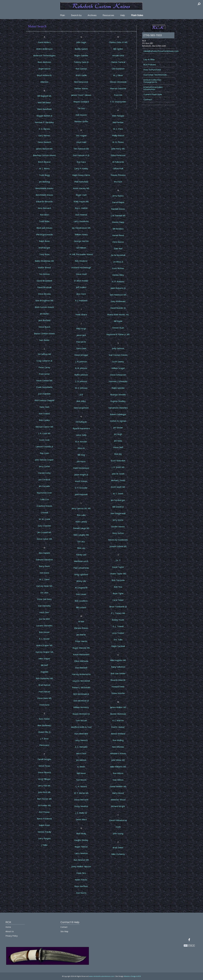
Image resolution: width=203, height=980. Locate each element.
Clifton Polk (118, 168)
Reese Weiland (118, 734)
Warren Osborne (118, 88)
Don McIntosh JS (81, 701)
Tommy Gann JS (81, 62)
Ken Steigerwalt (118, 513)
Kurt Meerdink (81, 734)
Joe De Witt (44, 619)
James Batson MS (44, 149)
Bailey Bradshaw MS (44, 261)
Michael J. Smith (118, 480)
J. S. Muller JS (81, 813)
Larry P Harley (81, 168)
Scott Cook (44, 440)
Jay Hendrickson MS (81, 228)
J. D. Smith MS (118, 467)
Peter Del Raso (44, 599)
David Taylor (118, 567)
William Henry (81, 234)
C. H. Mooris (81, 786)
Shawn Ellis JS (44, 732)
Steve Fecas (44, 766)
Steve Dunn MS (44, 698)
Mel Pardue (118, 122)
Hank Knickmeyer (81, 468)
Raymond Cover (44, 493)
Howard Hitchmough (81, 267)
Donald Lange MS (81, 528)
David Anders (44, 42)
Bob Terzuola (118, 580)
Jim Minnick (81, 760)
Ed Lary (81, 541)
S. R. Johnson (81, 381)
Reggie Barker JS (44, 116)
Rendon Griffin (81, 121)
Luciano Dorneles (44, 626)
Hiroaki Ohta (118, 55)
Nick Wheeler (118, 747)
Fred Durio (44, 705)
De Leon (44, 593)
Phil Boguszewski (44, 234)
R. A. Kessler (81, 442)
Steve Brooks (44, 294)
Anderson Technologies (44, 55)
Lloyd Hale (81, 142)
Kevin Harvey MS (81, 188)
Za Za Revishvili (118, 255)
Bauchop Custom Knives (44, 155)
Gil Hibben (81, 248)
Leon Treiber (118, 633)
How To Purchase (152, 70)
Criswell (44, 512)
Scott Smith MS (118, 487)
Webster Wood (118, 800)
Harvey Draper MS (44, 652)
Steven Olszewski (118, 82)
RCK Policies (150, 65)
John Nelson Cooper (44, 460)
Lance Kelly (81, 435)
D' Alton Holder (81, 281)
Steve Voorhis (118, 693)
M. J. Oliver (118, 75)
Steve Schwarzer (118, 375)
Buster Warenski (118, 714)
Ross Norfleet (81, 886)
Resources (108, 15)
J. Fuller (44, 845)
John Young (118, 833)
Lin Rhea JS (118, 262)
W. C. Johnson (81, 388)
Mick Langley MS (81, 535)
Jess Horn (81, 294)
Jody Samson (118, 348)
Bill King (81, 455)
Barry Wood (118, 793)
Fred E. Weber (118, 727)
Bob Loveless (81, 601)
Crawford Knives (44, 506)
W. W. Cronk (44, 519)
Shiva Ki (81, 448)
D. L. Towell (118, 626)
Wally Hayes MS (81, 201)
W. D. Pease (118, 142)
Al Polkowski (118, 162)
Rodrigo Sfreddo (118, 395)
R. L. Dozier (44, 639)
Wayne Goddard (81, 102)
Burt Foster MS (44, 799)
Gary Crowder (44, 526)
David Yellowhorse (118, 820)
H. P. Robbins (118, 281)
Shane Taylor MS (118, 574)
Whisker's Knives (118, 753)
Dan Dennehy (44, 606)
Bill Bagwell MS (44, 96)
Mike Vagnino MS (118, 660)
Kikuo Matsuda (81, 661)
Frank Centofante (44, 387)
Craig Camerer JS (44, 361)
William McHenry (81, 707)
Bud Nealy (81, 833)
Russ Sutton (118, 533)
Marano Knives (81, 628)
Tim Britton (44, 274)
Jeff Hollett (81, 287)
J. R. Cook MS (44, 433)
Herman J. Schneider (118, 381)
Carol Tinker (118, 600)
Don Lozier (81, 594)
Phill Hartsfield (81, 182)
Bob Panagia (118, 116)
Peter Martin (81, 641)
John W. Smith (118, 474)
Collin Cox (44, 499)
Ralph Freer (44, 825)
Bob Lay (81, 548)
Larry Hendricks (81, 221)
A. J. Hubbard (81, 300)
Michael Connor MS (44, 427)
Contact (148, 100)
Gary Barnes (44, 135)
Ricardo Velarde (118, 680)
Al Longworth (81, 588)
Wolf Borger (44, 248)
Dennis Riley (118, 275)
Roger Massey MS (81, 648)
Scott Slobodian (118, 461)
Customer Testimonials (155, 75)
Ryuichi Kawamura (81, 428)
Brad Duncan (44, 685)
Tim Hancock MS (81, 149)
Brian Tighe (118, 593)
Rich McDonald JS (81, 694)
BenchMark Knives (44, 195)
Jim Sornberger (118, 500)
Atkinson (44, 82)
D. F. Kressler (81, 488)
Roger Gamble (81, 55)
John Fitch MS (44, 792)
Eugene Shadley (118, 401)
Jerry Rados (118, 196)
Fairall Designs (44, 759)
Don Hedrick (81, 215)
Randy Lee (81, 555)
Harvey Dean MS (44, 586)
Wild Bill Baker (44, 102)
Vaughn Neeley (81, 840)
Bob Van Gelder (118, 673)
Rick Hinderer (81, 261)
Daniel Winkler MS (118, 786)
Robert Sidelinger (118, 414)
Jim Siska (118, 441)
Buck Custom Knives (44, 307)
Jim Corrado (44, 486)
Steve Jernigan (81, 355)
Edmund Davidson (44, 560)
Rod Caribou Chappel (44, 400)
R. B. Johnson (81, 368)
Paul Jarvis (81, 342)
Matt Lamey (81, 522)
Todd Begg (44, 175)
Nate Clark (44, 407)
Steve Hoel (81, 274)
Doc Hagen (81, 135)
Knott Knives (81, 481)
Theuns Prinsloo (118, 175)
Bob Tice (118, 587)
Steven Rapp (118, 222)
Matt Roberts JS (118, 288)
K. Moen (81, 767)
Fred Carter (44, 374)
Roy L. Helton (81, 208)
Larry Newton (81, 853)
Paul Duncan (44, 692)
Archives (92, 15)
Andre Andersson (44, 49)
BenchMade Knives (44, 188)
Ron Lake (81, 515)
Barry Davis (44, 566)
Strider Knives (118, 527)
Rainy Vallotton (118, 667)
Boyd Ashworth (44, 75)
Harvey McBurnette (81, 674)
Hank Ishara (81, 314)
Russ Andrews (44, 62)
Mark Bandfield (44, 109)
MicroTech (81, 753)
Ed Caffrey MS (44, 354)
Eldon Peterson (118, 155)
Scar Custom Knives (118, 355)
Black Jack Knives (44, 228)
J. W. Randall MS (118, 215)
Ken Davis (44, 573)
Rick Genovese (81, 82)
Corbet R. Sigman (118, 421)
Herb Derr (44, 612)
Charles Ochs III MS (118, 42)
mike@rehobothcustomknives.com (159, 51)
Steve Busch (44, 327)
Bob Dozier (44, 632)
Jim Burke (44, 314)
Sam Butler (44, 340)
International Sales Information (153, 88)
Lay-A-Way (149, 60)
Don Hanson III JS (81, 155)
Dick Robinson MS (118, 295)
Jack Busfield (44, 320)
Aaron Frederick (44, 819)
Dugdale (44, 672)
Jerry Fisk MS (44, 786)
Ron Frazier (44, 812)
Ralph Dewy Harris (81, 175)
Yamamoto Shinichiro (118, 408)
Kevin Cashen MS (44, 380)
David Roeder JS (118, 308)
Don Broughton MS (44, 300)
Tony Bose (44, 254)
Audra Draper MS (44, 645)
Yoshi (118, 827)
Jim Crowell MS (44, 532)
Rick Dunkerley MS (44, 678)
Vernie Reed (118, 235)
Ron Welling (118, 740)
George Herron (81, 241)
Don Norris (81, 893)
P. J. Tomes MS (118, 613)
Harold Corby (44, 473)
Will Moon (81, 773)
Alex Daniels (44, 553)
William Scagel (118, 368)
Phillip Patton (118, 135)
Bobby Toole (118, 620)
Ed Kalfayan (81, 422)
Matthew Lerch (81, 561)
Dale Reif (118, 248)
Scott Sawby (118, 362)
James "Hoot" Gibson (81, 95)
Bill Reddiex (118, 229)
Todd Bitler (44, 221)
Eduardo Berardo (44, 201)
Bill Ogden (118, 49)
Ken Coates (44, 413)
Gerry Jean (81, 348)
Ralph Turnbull (118, 646)
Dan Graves (81, 115)
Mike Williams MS (118, 767)
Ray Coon (44, 453)
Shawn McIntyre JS (81, 714)
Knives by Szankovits (118, 540)
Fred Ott (118, 95)
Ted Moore (81, 780)
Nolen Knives (81, 880)
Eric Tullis (118, 640)
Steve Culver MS (44, 539)
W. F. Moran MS (81, 793)
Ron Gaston (81, 69)
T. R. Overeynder (118, 102)
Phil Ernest (44, 745)
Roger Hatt (81, 195)
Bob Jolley (81, 401)
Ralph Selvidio (118, 388)
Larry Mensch (81, 740)
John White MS (118, 760)
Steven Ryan (118, 328)
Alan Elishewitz (44, 725)
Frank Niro (81, 873)
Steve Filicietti (44, 772)
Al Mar (81, 621)
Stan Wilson (118, 780)
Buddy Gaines (81, 49)
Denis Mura (81, 819)
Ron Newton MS (81, 860)
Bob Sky (118, 454)
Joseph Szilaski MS (118, 546)
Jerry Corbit (44, 466)
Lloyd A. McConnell (81, 681)
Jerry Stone (118, 520)
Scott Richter (118, 268)
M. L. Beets (44, 168)
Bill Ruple (118, 321)
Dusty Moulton (81, 806)
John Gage (81, 42)
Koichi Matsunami (81, 654)
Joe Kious (81, 461)
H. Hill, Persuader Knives (81, 254)
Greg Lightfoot (81, 574)
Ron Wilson (118, 773)
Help (123, 15)
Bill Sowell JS (118, 507)
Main (62, 15)
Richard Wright (118, 806)
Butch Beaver (44, 162)
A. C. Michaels (81, 747)
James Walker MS (118, 707)
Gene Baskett (44, 142)
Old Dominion (118, 69)
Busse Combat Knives (44, 333)
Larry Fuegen (44, 838)
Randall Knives (118, 209)
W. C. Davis (44, 579)
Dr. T (118, 560)
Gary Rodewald (118, 301)
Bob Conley (44, 420)
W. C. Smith (118, 494)
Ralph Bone (44, 241)
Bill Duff (44, 665)
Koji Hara (81, 162)
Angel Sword (44, 69)
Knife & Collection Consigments (152, 81)
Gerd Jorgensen (81, 408)
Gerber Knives (81, 88)
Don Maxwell (81, 668)
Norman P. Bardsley (44, 122)
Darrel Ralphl (118, 202)
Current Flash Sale (153, 94)
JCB (81, 395)
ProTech (118, 182)
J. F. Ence (44, 739)
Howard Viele (118, 687)
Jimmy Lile (81, 581)
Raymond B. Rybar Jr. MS (118, 334)
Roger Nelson (81, 847)
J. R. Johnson (81, 362)
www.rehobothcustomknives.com (101, 976)
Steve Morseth (81, 800)
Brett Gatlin (81, 75)
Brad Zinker (118, 847)
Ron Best (44, 215)
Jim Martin (81, 635)
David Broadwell (44, 281)
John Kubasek (81, 494)
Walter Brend (44, 267)
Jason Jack (81, 335)
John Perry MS (118, 149)
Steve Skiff (118, 447)
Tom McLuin (81, 720)
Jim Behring (44, 182)
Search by (76, 15)
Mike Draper (44, 659)
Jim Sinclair (118, 428)
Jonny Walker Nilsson (81, 866)
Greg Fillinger (44, 779)
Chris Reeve (118, 242)
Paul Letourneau (81, 568)
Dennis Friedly (44, 832)
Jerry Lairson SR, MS (81, 508)
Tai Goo (81, 108)
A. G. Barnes (44, 129)
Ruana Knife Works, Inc (118, 314)
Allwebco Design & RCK (132, 976)
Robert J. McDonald (81, 687)
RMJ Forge (81, 329)
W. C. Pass (118, 129)
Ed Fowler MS (44, 805)
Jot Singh (118, 434)
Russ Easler (44, 719)
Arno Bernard (44, 208)
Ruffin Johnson (81, 375)
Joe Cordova (44, 479)
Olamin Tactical (118, 62)
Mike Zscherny (118, 854)
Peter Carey (44, 367)
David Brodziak (44, 287)
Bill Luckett (81, 607)
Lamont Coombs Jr (44, 446)
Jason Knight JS (81, 475)
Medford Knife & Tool (81, 727)
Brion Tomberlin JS (118, 607)
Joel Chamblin (44, 394)
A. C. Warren (118, 720)
